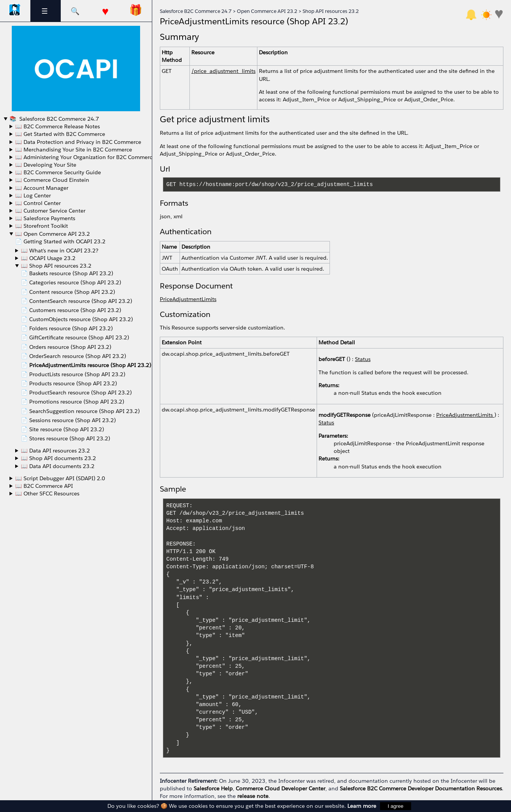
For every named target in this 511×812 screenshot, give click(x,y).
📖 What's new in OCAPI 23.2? (60, 251)
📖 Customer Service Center (50, 211)
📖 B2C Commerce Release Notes (58, 126)
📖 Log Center (33, 196)
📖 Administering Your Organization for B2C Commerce (85, 157)
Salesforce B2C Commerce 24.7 (58, 119)
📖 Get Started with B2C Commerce (60, 134)
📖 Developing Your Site (46, 165)
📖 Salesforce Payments (45, 218)
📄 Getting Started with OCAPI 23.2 (60, 241)
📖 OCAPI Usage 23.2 (48, 258)
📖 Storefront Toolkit (42, 226)
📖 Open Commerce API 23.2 (53, 234)
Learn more (362, 806)
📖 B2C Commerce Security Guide (58, 172)
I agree (396, 806)
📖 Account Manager (42, 188)
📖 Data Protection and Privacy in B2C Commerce (78, 142)
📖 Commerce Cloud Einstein (52, 180)
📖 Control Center (38, 203)
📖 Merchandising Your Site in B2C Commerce (74, 150)
